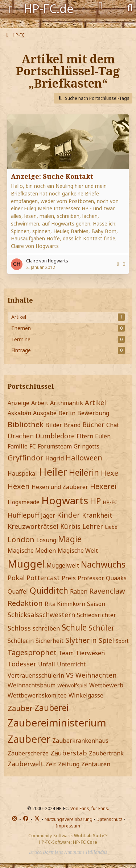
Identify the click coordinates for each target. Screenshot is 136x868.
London (21, 540)
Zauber (20, 708)
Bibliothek (26, 424)
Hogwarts (65, 500)
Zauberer (29, 739)
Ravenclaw (107, 591)
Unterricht (71, 664)
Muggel (26, 564)
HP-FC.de (49, 9)
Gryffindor (26, 458)
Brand (72, 425)
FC (33, 446)
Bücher (93, 425)
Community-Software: (68, 836)
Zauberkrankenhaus (80, 741)
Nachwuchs (103, 564)
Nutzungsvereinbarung (69, 819)
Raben (79, 591)
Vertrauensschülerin (36, 675)
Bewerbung (93, 413)
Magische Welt (78, 551)
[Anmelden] (101, 6)
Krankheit (97, 515)
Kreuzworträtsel (33, 526)
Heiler (53, 472)
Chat (113, 425)
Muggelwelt (63, 565)
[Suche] (130, 7)
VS (70, 675)
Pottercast (43, 578)
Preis (69, 578)
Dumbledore (55, 436)
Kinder (69, 515)
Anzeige (18, 403)
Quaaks (116, 578)
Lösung (46, 540)
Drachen (21, 436)
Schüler (102, 628)
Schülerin (21, 641)
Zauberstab (69, 753)
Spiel (106, 640)
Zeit (51, 764)
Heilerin (84, 472)
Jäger (48, 515)
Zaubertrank (106, 753)
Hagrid (55, 458)
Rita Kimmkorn (65, 604)
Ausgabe (45, 413)
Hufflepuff (23, 515)
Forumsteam (55, 446)
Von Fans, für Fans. (90, 808)
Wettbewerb (106, 685)
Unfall (47, 664)
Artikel (95, 403)
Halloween (84, 458)
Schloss (19, 628)
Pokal (16, 578)
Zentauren (96, 764)
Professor (91, 578)
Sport (122, 641)
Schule (74, 627)
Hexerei (103, 486)
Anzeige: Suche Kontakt (52, 176)
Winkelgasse (86, 695)
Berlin (67, 413)
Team (66, 653)
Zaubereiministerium (57, 722)
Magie (70, 539)
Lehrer (93, 526)
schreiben (46, 628)
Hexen (19, 486)
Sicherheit (50, 641)
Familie (18, 446)
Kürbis (70, 526)
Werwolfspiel (72, 685)
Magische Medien (32, 551)
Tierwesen (90, 653)
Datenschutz (109, 819)
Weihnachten (96, 675)
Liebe (111, 527)
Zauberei (51, 708)
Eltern (85, 436)
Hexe (110, 473)
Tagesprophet (32, 652)
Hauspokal (22, 473)
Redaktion (25, 603)
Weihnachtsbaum (32, 685)
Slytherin (81, 640)
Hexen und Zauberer (60, 487)
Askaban (19, 413)
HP (95, 501)
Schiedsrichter (96, 615)
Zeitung (69, 764)
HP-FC (110, 502)
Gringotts (86, 446)
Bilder (54, 425)
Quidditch (49, 590)
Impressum (68, 826)
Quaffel (18, 591)
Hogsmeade (24, 502)
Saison (96, 604)
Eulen (103, 436)
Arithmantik (67, 403)
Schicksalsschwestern (41, 615)
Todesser (22, 664)
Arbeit (40, 403)
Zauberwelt (26, 764)
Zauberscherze (28, 753)
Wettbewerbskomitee (37, 695)
